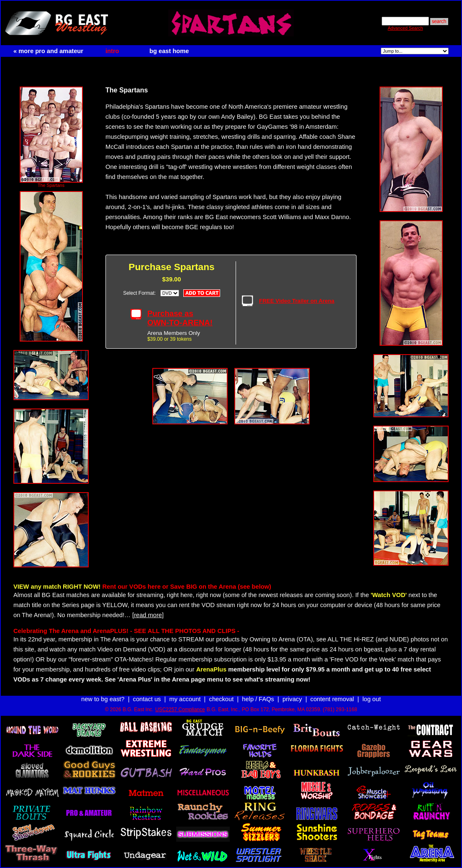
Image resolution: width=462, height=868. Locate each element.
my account (185, 699)
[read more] (148, 615)
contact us (147, 699)
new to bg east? (103, 699)
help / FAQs (258, 699)
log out (372, 699)
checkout (222, 699)
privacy (292, 699)
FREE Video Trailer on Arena (297, 301)
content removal (332, 699)
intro (112, 51)
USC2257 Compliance (180, 710)
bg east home (169, 51)
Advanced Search (405, 28)
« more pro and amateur (48, 51)
